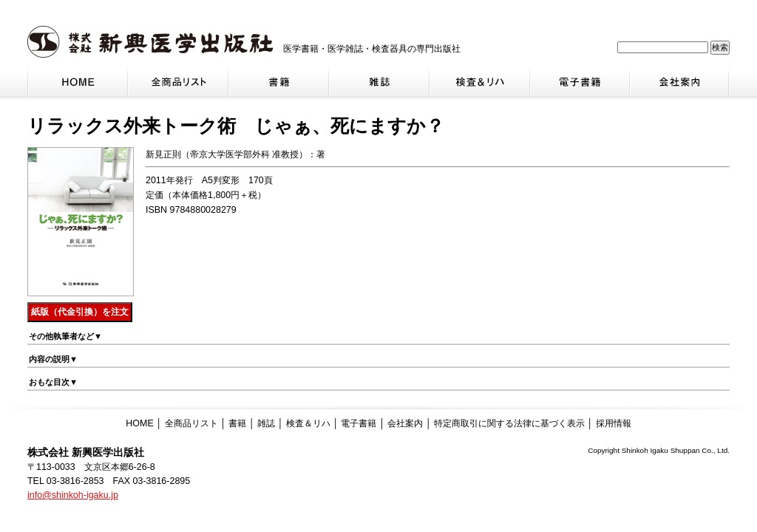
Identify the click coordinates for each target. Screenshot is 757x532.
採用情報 (614, 423)
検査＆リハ (308, 423)
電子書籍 (359, 423)
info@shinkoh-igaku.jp (73, 495)
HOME (139, 423)
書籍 (237, 423)
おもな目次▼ (53, 382)
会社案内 (405, 423)
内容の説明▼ (53, 359)
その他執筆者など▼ (65, 336)
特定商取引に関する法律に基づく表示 (509, 423)
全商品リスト (191, 423)
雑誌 (266, 423)
